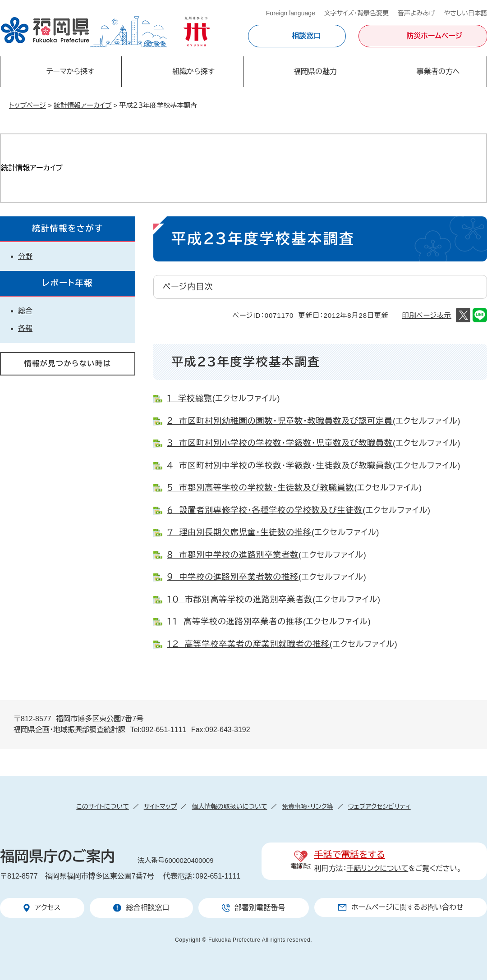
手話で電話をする (350, 855)
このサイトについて (102, 806)
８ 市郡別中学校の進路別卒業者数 (233, 555)
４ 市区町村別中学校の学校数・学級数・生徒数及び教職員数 (280, 466)
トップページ (28, 105)
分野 (25, 256)
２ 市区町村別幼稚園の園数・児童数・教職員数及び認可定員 (280, 421)
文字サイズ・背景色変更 (356, 13)
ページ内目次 (188, 287)
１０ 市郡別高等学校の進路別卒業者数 (240, 600)
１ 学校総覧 (190, 398)
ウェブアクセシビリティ (379, 806)
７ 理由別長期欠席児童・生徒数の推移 (239, 532)
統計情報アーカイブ (83, 105)
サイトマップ (161, 806)
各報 (25, 328)
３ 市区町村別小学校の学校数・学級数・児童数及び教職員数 (280, 443)
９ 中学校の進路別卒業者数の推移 (233, 577)
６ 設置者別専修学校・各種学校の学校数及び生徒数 (265, 510)
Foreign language (291, 13)
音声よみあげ (416, 13)
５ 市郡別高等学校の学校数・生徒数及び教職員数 (260, 488)
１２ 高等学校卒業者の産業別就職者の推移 (248, 644)
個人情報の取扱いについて (229, 806)
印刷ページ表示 (427, 315)
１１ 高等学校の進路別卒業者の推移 (235, 622)
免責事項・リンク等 (308, 806)
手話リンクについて (378, 868)
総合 (25, 311)
